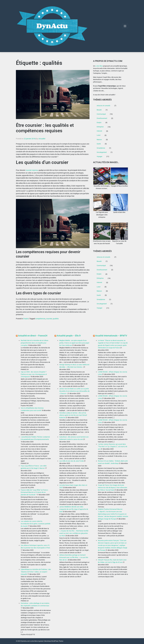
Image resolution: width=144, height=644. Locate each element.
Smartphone (101, 148)
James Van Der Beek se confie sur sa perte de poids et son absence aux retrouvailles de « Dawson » (74, 391)
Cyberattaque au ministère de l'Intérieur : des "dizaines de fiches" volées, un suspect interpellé (36, 572)
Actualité (42, 139)
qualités (56, 319)
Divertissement (102, 118)
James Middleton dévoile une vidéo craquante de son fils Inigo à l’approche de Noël (74, 509)
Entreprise (100, 127)
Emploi (26, 319)
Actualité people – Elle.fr (69, 336)
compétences (40, 319)
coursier (49, 319)
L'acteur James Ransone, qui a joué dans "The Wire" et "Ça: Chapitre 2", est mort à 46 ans (113, 447)
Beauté (99, 110)
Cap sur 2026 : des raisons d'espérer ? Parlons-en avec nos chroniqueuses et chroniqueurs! (34, 374)
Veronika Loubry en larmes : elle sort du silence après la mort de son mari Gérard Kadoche (73, 415)
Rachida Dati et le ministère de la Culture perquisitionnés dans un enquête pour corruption (34, 343)
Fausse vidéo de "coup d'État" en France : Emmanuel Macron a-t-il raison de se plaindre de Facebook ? (35, 492)
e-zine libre (99, 66)
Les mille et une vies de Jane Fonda (71, 461)
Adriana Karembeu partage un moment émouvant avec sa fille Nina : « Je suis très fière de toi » (74, 557)
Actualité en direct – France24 (33, 336)
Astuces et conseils (103, 106)
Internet (99, 131)
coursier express (32, 170)
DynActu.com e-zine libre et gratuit (32, 641)
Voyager (99, 156)
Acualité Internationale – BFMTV (111, 336)
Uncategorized (102, 152)
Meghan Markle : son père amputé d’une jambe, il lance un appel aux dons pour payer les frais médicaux (74, 343)
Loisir (99, 135)
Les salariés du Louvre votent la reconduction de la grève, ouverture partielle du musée (36, 524)
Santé (99, 144)
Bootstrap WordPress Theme (54, 641)
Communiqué (101, 114)
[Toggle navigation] (125, 26)
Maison (99, 140)
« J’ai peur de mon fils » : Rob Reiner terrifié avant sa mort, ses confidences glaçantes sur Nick (74, 533)
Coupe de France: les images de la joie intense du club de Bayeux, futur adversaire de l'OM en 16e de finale (113, 488)
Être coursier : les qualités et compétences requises (45, 128)
